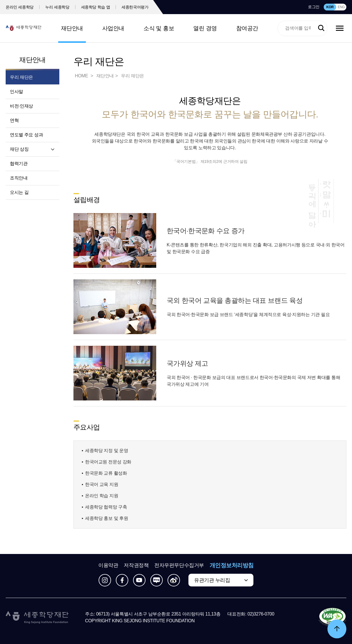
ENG (341, 7)
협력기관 (19, 164)
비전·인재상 (21, 106)
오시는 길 (19, 192)
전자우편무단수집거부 (179, 565)
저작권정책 (136, 565)
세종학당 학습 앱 (96, 7)
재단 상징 (19, 149)
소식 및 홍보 (159, 28)
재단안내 (72, 28)
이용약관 (108, 565)
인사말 (17, 92)
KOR (330, 7)
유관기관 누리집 (212, 580)
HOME (82, 76)
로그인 (314, 7)
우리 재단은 (21, 77)
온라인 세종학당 (20, 7)
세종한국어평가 (135, 7)
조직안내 (19, 178)
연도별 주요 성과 (26, 135)
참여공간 (247, 28)
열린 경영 (205, 28)
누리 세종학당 (57, 7)
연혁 (14, 120)
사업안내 (113, 28)
